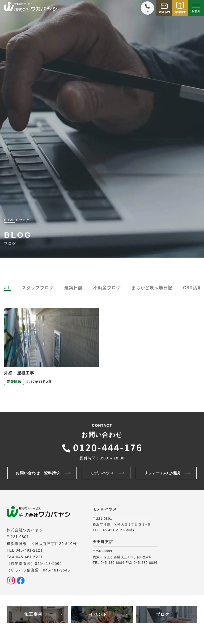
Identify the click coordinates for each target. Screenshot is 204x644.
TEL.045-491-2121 (25, 550)
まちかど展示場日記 (152, 288)
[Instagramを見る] (11, 581)
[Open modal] (196, 8)
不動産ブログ (107, 288)
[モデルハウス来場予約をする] (164, 8)
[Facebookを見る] (21, 581)
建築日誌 (73, 288)
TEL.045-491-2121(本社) (113, 530)
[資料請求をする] (180, 8)
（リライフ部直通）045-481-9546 (38, 570)
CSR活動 (193, 288)
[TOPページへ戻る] (31, 8)
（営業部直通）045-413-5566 (34, 564)
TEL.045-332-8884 (109, 563)
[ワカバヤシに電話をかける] (147, 8)
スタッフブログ (38, 288)
